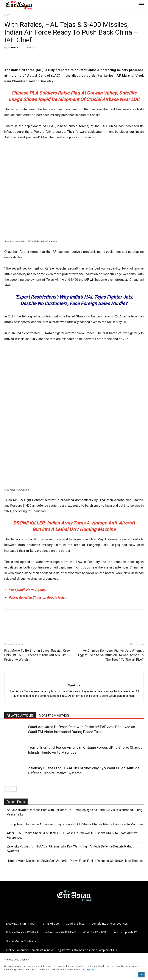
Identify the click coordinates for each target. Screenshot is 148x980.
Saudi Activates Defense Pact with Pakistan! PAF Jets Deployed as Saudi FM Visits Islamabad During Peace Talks (75, 812)
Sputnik (13, 47)
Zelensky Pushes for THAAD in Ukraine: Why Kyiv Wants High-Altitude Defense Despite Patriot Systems (70, 849)
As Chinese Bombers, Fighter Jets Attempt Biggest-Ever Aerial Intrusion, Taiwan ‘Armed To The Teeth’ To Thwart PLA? (110, 655)
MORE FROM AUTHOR (54, 716)
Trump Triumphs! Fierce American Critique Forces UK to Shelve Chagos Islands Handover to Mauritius (75, 824)
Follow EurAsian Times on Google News (38, 597)
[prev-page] (7, 789)
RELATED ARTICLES (20, 716)
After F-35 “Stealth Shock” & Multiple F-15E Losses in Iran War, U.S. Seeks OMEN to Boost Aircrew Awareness (72, 835)
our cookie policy (85, 970)
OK (141, 975)
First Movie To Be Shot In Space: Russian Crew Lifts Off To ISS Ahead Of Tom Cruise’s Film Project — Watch (37, 655)
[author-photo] (74, 678)
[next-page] (14, 789)
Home (8, 15)
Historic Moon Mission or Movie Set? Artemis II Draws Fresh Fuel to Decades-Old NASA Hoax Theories (75, 861)
